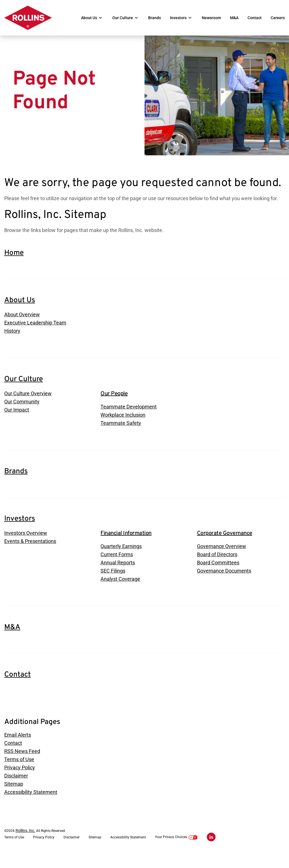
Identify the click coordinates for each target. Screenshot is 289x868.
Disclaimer (16, 789)
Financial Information (126, 544)
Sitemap (14, 798)
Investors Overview (26, 544)
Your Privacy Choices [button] (176, 852)
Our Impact (17, 420)
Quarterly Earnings (121, 557)
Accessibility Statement (31, 806)
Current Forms (117, 565)
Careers (278, 18)
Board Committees (218, 574)
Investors (178, 18)
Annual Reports (118, 574)
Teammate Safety (121, 433)
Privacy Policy (20, 781)
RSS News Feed (22, 764)
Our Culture (123, 18)
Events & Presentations (30, 552)
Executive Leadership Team (35, 332)
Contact (255, 18)
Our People (114, 403)
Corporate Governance (225, 544)
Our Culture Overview (28, 403)
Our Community (22, 412)
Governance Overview (222, 557)
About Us (89, 18)
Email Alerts (18, 747)
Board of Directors (217, 565)
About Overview (22, 323)
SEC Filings (113, 582)
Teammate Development (129, 417)
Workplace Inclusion (123, 425)
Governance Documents (224, 582)
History (12, 340)
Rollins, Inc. (25, 845)
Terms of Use (19, 773)
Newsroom (211, 18)
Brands (155, 18)
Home (14, 261)
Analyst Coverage (120, 591)
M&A (234, 18)
